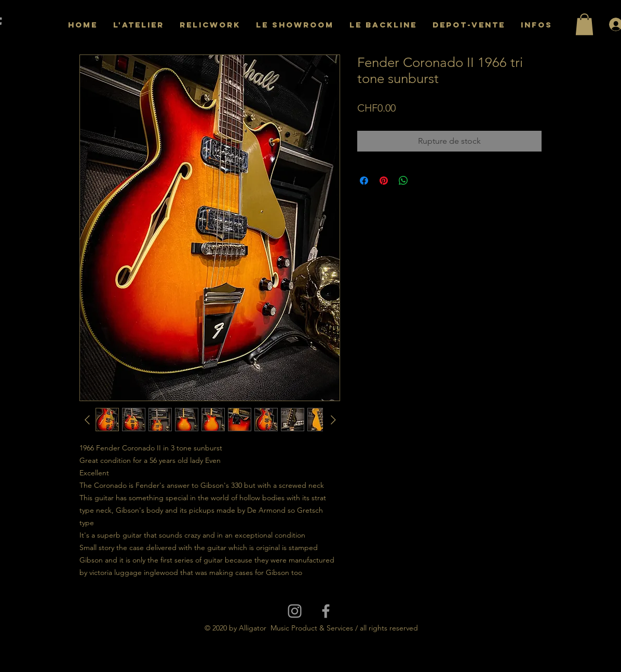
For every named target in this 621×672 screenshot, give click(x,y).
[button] (584, 24)
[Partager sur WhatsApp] (403, 181)
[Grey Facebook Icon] (326, 611)
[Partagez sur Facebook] (364, 181)
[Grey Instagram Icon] (295, 611)
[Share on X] (423, 181)
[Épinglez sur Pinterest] (384, 181)
